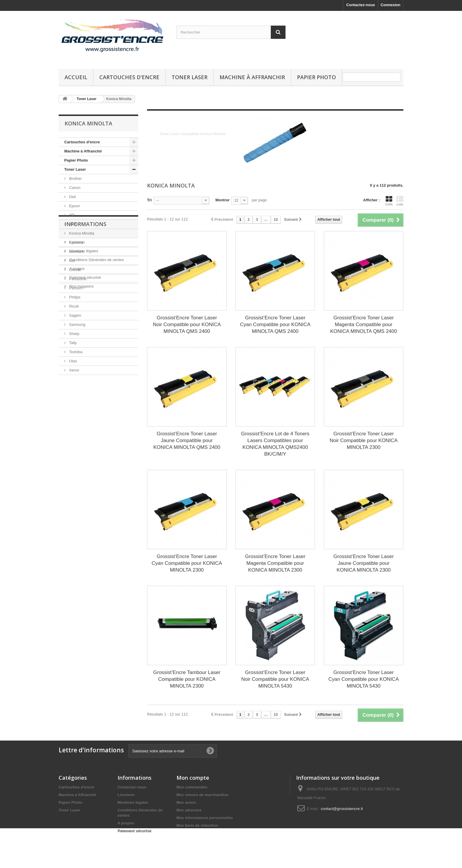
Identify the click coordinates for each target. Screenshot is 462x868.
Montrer (222, 200)
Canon (74, 188)
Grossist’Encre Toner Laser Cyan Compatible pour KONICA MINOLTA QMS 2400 (275, 325)
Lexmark (76, 252)
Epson (74, 206)
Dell (72, 197)
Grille (389, 201)
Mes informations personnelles (205, 818)
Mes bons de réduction (197, 825)
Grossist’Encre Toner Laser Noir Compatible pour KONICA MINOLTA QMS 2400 (187, 325)
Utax (72, 361)
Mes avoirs (186, 803)
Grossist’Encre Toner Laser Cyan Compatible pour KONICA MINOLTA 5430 (363, 679)
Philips (74, 297)
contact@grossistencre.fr (342, 809)
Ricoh (74, 306)
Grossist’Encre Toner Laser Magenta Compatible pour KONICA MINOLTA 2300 (275, 563)
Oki (71, 261)
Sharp (74, 334)
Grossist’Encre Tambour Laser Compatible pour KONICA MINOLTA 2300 (187, 679)
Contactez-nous (361, 5)
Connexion (391, 5)
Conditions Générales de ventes (96, 426)
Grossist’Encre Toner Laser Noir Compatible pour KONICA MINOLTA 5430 (275, 679)
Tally (72, 343)
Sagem (75, 315)
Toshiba (75, 352)
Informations (85, 393)
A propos (76, 435)
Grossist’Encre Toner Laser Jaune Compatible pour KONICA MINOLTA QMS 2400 (187, 440)
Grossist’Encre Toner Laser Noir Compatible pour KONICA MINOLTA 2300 (364, 440)
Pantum (75, 288)
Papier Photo (316, 77)
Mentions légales (83, 417)
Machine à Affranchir (252, 77)
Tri (149, 200)
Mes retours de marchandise (202, 795)
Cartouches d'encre (129, 77)
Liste (400, 201)
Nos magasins (81, 453)
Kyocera (76, 242)
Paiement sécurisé (85, 444)
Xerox (74, 370)
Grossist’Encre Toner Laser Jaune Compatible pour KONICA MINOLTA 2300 (364, 563)
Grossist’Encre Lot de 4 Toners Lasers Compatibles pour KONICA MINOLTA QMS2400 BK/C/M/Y (275, 444)
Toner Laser (189, 77)
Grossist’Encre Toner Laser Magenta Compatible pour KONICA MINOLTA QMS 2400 (363, 325)
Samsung (77, 325)
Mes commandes (192, 787)
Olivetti (74, 270)
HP (71, 215)
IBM (72, 224)
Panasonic (77, 279)
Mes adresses (189, 810)
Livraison (77, 408)
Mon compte (193, 778)
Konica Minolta (81, 233)
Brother (75, 179)
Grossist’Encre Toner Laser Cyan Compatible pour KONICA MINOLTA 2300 (187, 563)
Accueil (76, 77)
